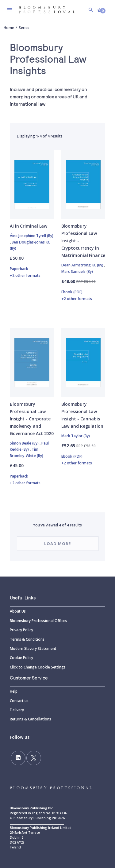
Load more (57, 544)
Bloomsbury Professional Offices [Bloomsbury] (38, 621)
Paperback (32, 273)
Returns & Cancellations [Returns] (31, 719)
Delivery (17, 710)
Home (9, 28)
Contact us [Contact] (19, 701)
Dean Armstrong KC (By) (83, 265)
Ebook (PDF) (83, 296)
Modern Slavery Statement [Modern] (33, 648)
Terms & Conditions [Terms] (27, 639)
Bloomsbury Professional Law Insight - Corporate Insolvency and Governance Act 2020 (32, 419)
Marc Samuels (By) (77, 271)
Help (14, 691)
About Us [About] (18, 611)
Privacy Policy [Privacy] (21, 630)
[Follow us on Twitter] (34, 758)
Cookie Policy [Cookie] (21, 658)
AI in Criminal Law (29, 226)
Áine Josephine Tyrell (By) (32, 236)
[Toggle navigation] (10, 10)
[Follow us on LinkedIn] (18, 758)
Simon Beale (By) (25, 443)
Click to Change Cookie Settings (38, 667)
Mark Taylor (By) (76, 436)
